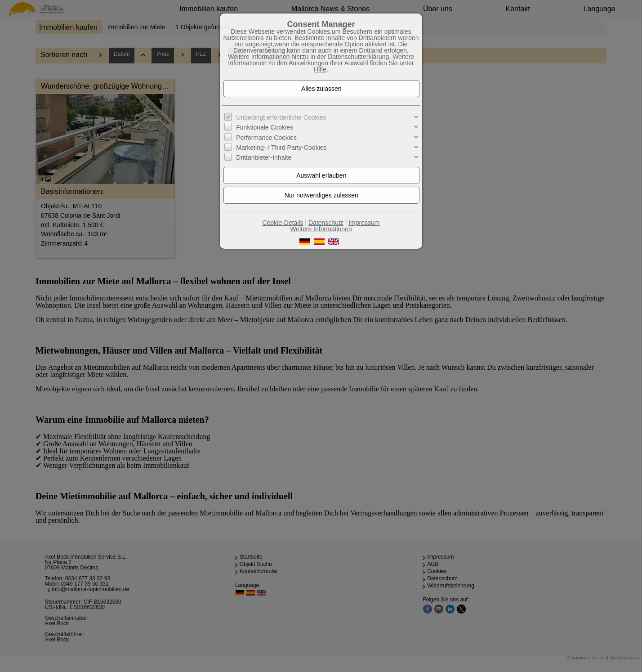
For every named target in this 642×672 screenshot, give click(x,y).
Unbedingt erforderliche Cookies (281, 117)
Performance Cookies (266, 138)
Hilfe (320, 69)
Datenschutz (326, 223)
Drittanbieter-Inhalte (264, 157)
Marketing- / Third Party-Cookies (281, 148)
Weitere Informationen (321, 229)
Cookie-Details (283, 223)
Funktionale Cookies (265, 127)
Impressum (364, 223)
